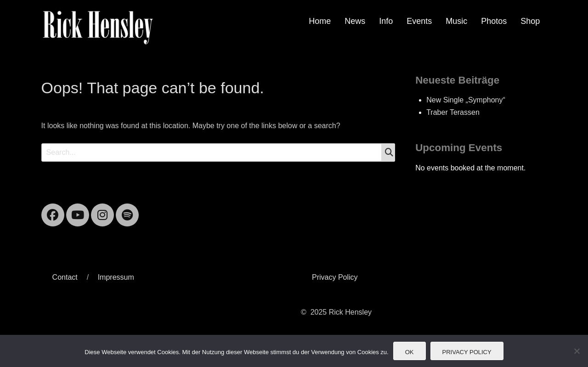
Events (419, 21)
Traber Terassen (453, 112)
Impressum (116, 277)
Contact (65, 277)
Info (386, 21)
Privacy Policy (335, 277)
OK (410, 352)
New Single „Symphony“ (466, 100)
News (355, 21)
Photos (494, 21)
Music (456, 21)
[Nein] (577, 351)
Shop (530, 21)
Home (320, 21)
